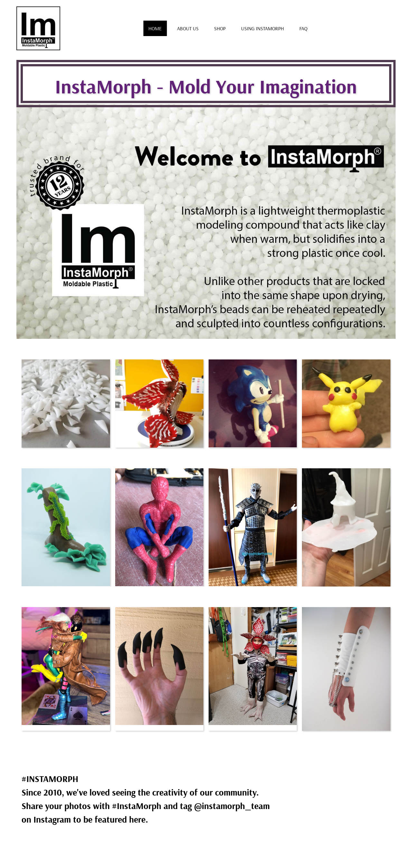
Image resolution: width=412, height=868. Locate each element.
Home (155, 28)
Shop (220, 28)
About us (188, 28)
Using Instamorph (262, 28)
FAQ (303, 28)
